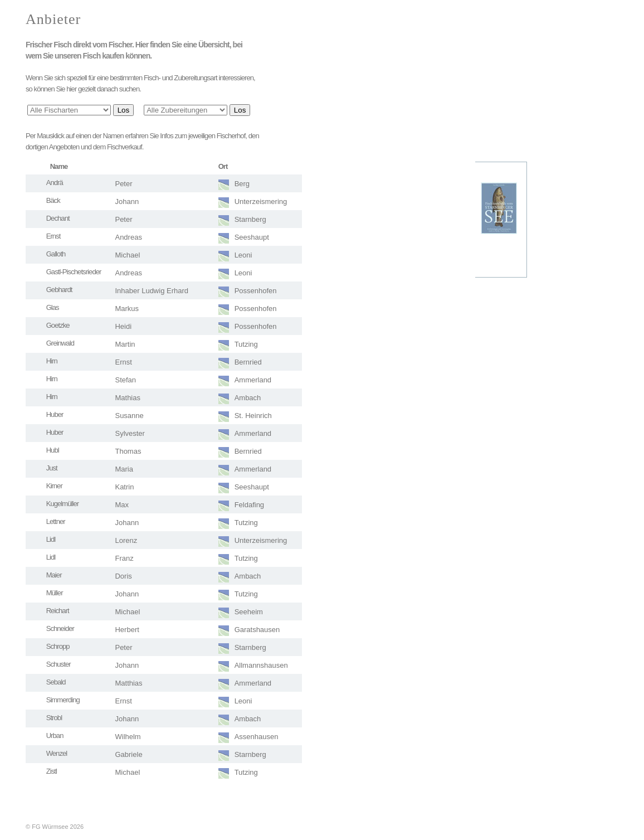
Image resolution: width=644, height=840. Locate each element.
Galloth (56, 254)
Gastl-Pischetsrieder (74, 272)
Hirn (52, 361)
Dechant (58, 218)
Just (52, 468)
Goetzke (58, 325)
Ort (223, 166)
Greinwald (60, 343)
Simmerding (63, 700)
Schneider (60, 628)
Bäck (53, 200)
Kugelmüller (63, 504)
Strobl (54, 718)
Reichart (58, 611)
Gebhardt (59, 290)
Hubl (53, 450)
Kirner (54, 486)
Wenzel (57, 753)
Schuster (58, 664)
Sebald (56, 682)
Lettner (56, 521)
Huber (55, 414)
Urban (55, 735)
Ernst (53, 236)
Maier (54, 575)
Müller (55, 593)
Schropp (58, 646)
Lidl (51, 539)
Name (59, 166)
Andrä (55, 183)
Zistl (52, 771)
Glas (53, 307)
